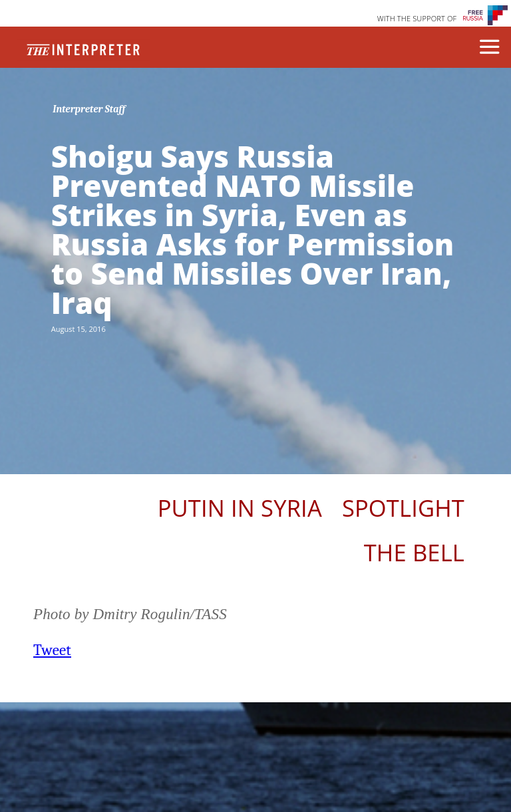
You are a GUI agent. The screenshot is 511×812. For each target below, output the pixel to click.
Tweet (52, 650)
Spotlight (403, 508)
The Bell (414, 552)
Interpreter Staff (89, 109)
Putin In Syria (240, 508)
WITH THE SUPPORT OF (417, 18)
